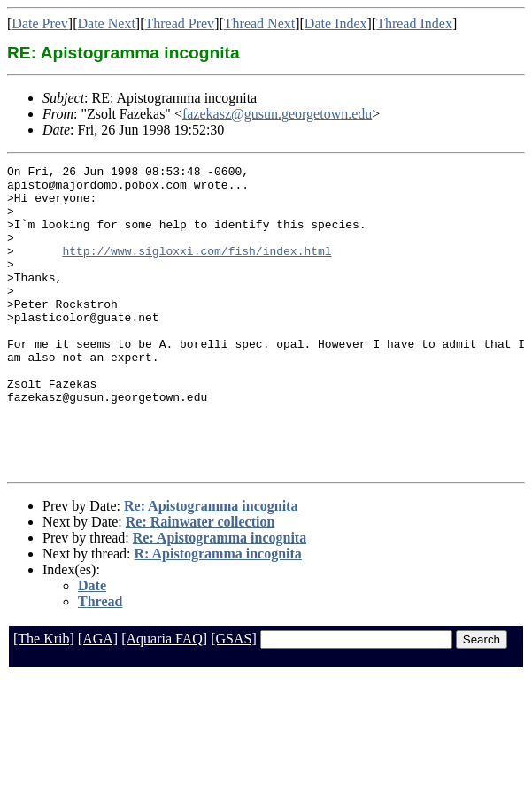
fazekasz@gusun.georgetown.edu (277, 114)
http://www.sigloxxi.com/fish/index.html (197, 269)
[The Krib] (44, 700)
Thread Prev (179, 23)
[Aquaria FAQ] (164, 700)
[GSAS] (234, 700)
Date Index (336, 23)
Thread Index (414, 23)
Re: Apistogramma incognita (211, 567)
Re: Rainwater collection (200, 583)
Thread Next (259, 23)
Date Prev (40, 23)
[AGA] (98, 700)
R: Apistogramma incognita (218, 615)
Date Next (107, 23)
